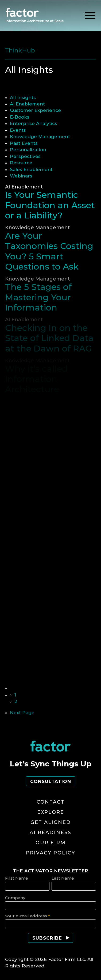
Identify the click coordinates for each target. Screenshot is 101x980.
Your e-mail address (28, 916)
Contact (51, 802)
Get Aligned (51, 822)
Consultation (51, 781)
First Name (17, 878)
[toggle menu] (90, 16)
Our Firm (51, 843)
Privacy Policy (51, 853)
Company (15, 898)
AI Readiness (50, 833)
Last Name (63, 878)
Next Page (22, 713)
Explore (51, 812)
